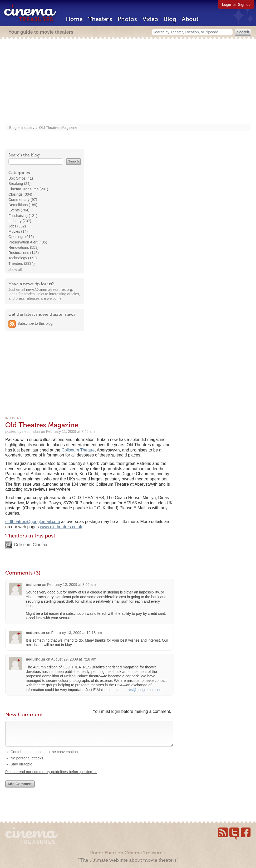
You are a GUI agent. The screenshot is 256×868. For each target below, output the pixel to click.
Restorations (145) (24, 253)
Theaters (100, 19)
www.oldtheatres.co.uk (61, 527)
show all (15, 270)
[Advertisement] (128, 82)
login (116, 711)
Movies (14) (18, 231)
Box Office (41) (21, 178)
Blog (170, 19)
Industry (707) (20, 221)
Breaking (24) (19, 184)
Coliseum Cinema (31, 545)
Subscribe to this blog (35, 323)
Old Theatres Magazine (58, 128)
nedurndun (31, 432)
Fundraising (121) (23, 216)
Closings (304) (20, 194)
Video (150, 19)
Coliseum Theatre (78, 450)
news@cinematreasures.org (49, 290)
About (190, 19)
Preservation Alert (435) (28, 242)
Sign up (244, 4)
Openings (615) (21, 237)
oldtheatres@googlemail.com (33, 522)
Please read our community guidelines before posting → (51, 777)
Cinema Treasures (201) (28, 189)
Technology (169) (23, 258)
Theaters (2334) (22, 263)
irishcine (33, 585)
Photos (127, 19)
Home (74, 19)
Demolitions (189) (23, 205)
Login (227, 4)
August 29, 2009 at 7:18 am (74, 659)
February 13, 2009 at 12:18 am (76, 633)
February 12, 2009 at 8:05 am (71, 585)
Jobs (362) (17, 226)
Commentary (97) (23, 200)
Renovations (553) (23, 247)
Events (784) (19, 210)
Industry (28, 128)
